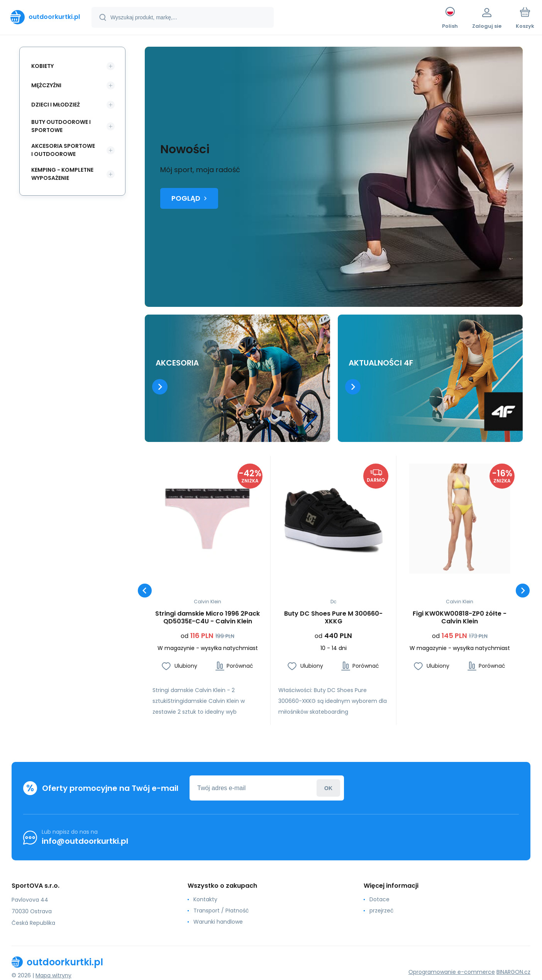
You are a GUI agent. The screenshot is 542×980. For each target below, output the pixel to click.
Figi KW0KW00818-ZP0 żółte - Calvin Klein (460, 618)
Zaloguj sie (328, 788)
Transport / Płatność (221, 911)
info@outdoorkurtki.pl (85, 841)
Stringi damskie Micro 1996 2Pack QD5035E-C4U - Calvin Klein (207, 618)
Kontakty (205, 899)
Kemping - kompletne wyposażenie (62, 174)
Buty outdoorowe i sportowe (61, 126)
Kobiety (42, 66)
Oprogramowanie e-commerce (452, 972)
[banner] (45, 17)
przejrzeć (382, 911)
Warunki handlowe (218, 922)
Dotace (379, 899)
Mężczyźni (46, 85)
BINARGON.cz (513, 972)
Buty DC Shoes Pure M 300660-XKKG (333, 618)
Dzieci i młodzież (56, 105)
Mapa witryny (53, 975)
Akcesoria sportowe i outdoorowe (63, 150)
